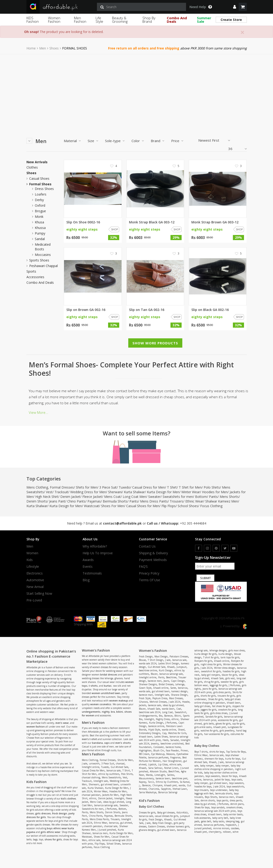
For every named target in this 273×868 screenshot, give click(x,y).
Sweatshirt (180, 712)
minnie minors (221, 828)
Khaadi (171, 667)
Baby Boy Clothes (207, 746)
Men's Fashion (93, 754)
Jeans (166, 681)
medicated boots (43, 247)
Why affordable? (95, 546)
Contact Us (147, 546)
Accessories (35, 277)
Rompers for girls (203, 661)
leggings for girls (218, 685)
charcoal (120, 764)
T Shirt (172, 487)
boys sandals (218, 807)
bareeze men (155, 681)
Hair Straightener (172, 761)
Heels (165, 740)
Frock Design (146, 656)
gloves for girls (223, 724)
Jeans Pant (57, 501)
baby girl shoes (202, 706)
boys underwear (219, 790)
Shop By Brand (149, 20)
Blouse (142, 660)
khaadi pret (170, 785)
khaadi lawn (146, 737)
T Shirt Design (156, 660)
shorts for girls (208, 696)
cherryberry (215, 832)
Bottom (201, 497)
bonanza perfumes (158, 757)
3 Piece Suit (108, 487)
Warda (149, 775)
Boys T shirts (201, 752)
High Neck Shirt (47, 497)
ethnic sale (94, 840)
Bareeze (168, 716)
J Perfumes (111, 809)
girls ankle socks (203, 727)
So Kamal (185, 782)
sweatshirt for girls (211, 671)
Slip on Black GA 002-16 (210, 310)
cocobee (235, 828)
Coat (179, 709)
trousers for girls (226, 696)
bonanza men (100, 833)
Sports (31, 271)
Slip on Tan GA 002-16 (147, 310)
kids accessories (202, 818)
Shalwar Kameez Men (222, 501)
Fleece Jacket (92, 497)
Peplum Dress (160, 698)
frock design (60, 813)
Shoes (54, 48)
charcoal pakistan (91, 795)
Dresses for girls (147, 813)
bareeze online (156, 726)
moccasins (43, 255)
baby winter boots (233, 814)
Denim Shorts (37, 501)
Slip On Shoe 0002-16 (83, 222)
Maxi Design (161, 656)
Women (32, 553)
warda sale (145, 691)
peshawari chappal (43, 266)
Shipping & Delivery (153, 553)
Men (43, 48)
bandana (97, 743)
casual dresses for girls (167, 816)
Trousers (177, 501)
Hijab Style (154, 730)
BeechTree (174, 771)
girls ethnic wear (50, 832)
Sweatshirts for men (178, 497)
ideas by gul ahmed (114, 802)
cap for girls (238, 724)
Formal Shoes (40, 184)
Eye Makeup (158, 754)
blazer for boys (230, 776)
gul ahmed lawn (110, 784)
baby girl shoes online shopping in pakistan (217, 701)
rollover (227, 832)
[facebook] (199, 548)
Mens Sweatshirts (111, 777)
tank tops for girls (230, 657)
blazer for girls (229, 675)
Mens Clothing (37, 487)
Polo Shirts (212, 487)
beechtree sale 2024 (150, 712)
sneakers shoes (234, 807)
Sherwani (115, 492)
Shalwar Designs (148, 684)
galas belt (206, 821)
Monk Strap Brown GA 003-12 (215, 222)
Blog (86, 580)
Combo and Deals (40, 283)
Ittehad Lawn (180, 789)
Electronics (35, 573)
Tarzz (151, 782)
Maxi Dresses (176, 698)
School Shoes (188, 506)
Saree (173, 688)
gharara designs (147, 830)
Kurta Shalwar (134, 492)
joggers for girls (209, 710)
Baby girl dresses (166, 813)
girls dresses (43, 813)
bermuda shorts (224, 793)
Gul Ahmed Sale (119, 767)
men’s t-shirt (89, 739)
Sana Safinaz (155, 768)
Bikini (178, 716)
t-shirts (93, 686)
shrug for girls (212, 682)
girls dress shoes (219, 713)
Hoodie (186, 702)
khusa (39, 222)
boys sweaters (213, 776)
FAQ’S (143, 567)
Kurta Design (156, 723)
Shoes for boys (202, 807)
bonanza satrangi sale (106, 805)
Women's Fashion (153, 651)
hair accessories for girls (216, 734)
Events (88, 567)
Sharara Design (179, 695)
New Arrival (35, 587)
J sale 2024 (174, 702)
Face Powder (172, 751)
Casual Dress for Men (149, 487)
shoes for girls (53, 839)
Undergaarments (148, 716)
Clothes (32, 167)
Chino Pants (76, 501)
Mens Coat (112, 497)
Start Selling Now (39, 594)
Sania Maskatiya (148, 792)
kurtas (108, 686)
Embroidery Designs (150, 733)
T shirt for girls (211, 657)
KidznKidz (182, 813)
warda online (169, 730)
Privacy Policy (149, 573)
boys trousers (201, 790)
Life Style (99, 20)
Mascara (170, 754)
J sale (85, 764)
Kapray (143, 782)
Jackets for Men (110, 795)
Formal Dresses (62, 487)
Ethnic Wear (194, 501)
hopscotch (231, 825)
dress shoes (44, 189)
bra (113, 712)
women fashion (36, 727)
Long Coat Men (134, 497)
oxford (40, 205)
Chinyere (157, 785)
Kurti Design (166, 670)
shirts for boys (217, 752)
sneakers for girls (227, 710)
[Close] (242, 32)
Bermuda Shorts (115, 501)
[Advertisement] (137, 89)
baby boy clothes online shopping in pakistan (217, 767)
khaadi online (161, 688)
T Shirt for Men (190, 487)
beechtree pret (180, 778)
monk (39, 217)
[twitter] (225, 548)
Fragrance (175, 757)
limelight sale (101, 781)
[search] (141, 7)
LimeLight (160, 775)
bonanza (114, 823)
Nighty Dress (163, 719)
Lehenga (180, 684)
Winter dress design (225, 668)
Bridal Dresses (166, 684)
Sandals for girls (214, 717)
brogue (40, 211)
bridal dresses (109, 675)
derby (39, 200)
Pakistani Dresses (179, 656)
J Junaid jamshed (107, 830)
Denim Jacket (70, 497)
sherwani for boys (214, 759)
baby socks (218, 821)
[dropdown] (235, 7)
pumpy (40, 233)
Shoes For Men (113, 506)
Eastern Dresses (157, 826)
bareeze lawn (163, 778)
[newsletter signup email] (215, 566)
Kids (30, 560)
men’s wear (62, 723)
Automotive (35, 580)
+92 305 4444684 (193, 523)
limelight (119, 798)
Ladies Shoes (161, 737)
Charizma (154, 789)
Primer (184, 751)
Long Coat (167, 712)
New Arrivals (37, 162)
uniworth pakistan (92, 826)
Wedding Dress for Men (88, 492)
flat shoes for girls (221, 706)
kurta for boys (233, 759)
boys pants (222, 800)
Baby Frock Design (162, 823)
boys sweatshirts (235, 786)
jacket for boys (222, 780)
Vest (49, 492)
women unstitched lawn (106, 693)
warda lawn (168, 709)
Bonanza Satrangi (168, 792)
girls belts (209, 724)
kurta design (225, 654)
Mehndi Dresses (158, 702)
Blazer (154, 674)
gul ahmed (126, 823)
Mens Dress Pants (154, 501)
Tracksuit (61, 492)
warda (182, 785)
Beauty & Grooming (120, 20)
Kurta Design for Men (163, 492)
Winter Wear (191, 492)
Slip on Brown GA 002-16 (86, 310)
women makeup (119, 701)
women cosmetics (101, 704)
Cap (164, 733)
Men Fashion (80, 20)
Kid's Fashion (149, 801)
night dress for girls (211, 664)
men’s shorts (123, 743)
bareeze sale (154, 705)
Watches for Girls (177, 733)
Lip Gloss (163, 764)
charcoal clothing (91, 777)
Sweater (154, 497)
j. (140, 785)
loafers (41, 194)
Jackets (143, 705)
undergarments (91, 712)
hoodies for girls (231, 671)
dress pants (236, 800)
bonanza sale (114, 770)
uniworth (94, 764)
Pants (213, 497)
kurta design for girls (206, 654)
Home (31, 48)
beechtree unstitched (172, 744)
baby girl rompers (211, 675)
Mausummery (146, 778)
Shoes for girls (215, 699)
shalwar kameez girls (178, 826)
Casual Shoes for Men (143, 506)
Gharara (143, 702)
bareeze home (173, 747)
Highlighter (145, 751)
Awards (88, 560)
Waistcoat (92, 506)
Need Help (201, 7)
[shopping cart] (243, 7)
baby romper (207, 766)
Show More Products (155, 343)
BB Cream (144, 754)
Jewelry (155, 744)
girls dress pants (222, 692)
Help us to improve (98, 553)
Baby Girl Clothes (151, 806)
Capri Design (178, 681)
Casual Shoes (39, 178)
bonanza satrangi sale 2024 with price (215, 811)
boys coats (237, 780)
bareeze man (146, 695)
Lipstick (152, 764)
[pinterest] (216, 548)
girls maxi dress (237, 650)
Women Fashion (54, 20)
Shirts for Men (87, 487)
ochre (236, 832)
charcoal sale (111, 826)
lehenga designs (218, 650)
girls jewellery (227, 731)
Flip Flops (169, 506)
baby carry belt (220, 818)
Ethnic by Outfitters (167, 782)
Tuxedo (124, 487)
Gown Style (145, 688)
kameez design (179, 691)
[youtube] (234, 548)
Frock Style (145, 698)
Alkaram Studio (158, 771)
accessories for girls (228, 720)
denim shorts (208, 800)
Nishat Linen (171, 768)
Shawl (181, 730)
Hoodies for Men (215, 492)
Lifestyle (33, 567)
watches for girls (209, 731)
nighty (106, 712)
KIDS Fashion (33, 20)
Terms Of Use (149, 580)
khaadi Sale (154, 709)
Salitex (171, 775)
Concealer (159, 747)
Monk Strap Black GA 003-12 (152, 222)
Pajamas (94, 501)
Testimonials (92, 573)
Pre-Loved (34, 600)
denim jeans (237, 804)
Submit (206, 578)
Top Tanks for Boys (236, 752)
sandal (40, 239)
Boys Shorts (211, 797)
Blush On (159, 751)
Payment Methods (153, 560)
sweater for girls (229, 682)
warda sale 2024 (148, 663)
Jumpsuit (181, 667)
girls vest (230, 678)
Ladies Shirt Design (169, 663)
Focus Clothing (211, 506)
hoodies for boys (203, 786)
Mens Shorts (229, 497)
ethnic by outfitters (109, 774)
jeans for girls (210, 689)
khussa (40, 228)
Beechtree (171, 677)
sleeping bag (233, 821)
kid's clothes (69, 799)
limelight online (91, 767)
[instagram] (207, 548)
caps (107, 743)
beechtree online (148, 670)
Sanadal (175, 740)
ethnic (93, 798)
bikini (120, 712)
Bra (161, 716)
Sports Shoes (39, 260)
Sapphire (166, 789)
